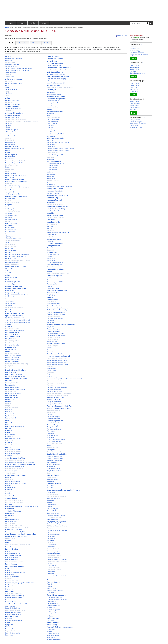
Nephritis (50, 213)
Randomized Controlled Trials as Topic (59, 393)
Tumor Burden (52, 588)
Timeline (35, 43)
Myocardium (51, 178)
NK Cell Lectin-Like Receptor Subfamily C (60, 186)
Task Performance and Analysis (57, 530)
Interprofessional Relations (14, 598)
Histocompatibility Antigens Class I (16, 536)
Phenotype (50, 280)
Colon (7, 280)
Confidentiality (10, 297)
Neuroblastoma (52, 224)
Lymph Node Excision (55, 59)
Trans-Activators (52, 566)
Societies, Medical (53, 479)
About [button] (22, 23)
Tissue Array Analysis (54, 555)
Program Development (54, 329)
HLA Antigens (10, 515)
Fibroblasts (9, 431)
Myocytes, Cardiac (53, 180)
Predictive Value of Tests (55, 318)
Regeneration (51, 413)
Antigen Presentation (13, 106)
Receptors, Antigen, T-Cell (55, 397)
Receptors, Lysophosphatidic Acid (60, 406)
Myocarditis (50, 176)
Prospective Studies (53, 337)
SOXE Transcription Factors (56, 439)
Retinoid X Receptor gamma (56, 425)
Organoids (50, 248)
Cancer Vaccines (11, 190)
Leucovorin (9, 619)
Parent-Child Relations (55, 269)
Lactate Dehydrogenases (13, 614)
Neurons (50, 228)
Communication (10, 291)
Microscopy (50, 140)
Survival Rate (52, 511)
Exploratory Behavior (12, 414)
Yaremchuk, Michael (136, 128)
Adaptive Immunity (11, 67)
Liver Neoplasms (11, 629)
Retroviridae (51, 431)
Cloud (11, 43)
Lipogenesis (9, 625)
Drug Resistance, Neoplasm (16, 370)
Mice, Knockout (52, 124)
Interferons (9, 587)
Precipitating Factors (53, 316)
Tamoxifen (50, 528)
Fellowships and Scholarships (15, 426)
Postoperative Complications (56, 312)
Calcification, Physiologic (13, 186)
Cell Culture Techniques (13, 211)
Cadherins (9, 184)
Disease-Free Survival (12, 362)
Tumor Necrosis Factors (54, 597)
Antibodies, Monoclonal (13, 104)
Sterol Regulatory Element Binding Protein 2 (63, 490)
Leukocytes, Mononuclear (14, 621)
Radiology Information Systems (57, 387)
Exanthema (9, 410)
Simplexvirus (51, 466)
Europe (8, 406)
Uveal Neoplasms (53, 606)
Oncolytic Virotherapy (55, 243)
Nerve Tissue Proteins (55, 215)
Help (33, 23)
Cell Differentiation (11, 219)
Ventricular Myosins (53, 612)
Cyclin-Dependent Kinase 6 (15, 318)
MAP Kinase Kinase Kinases (56, 74)
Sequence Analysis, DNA (55, 456)
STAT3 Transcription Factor (56, 443)
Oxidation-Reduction (53, 254)
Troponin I (50, 584)
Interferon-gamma (11, 585)
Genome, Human (11, 488)
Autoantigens (10, 134)
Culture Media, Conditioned (14, 307)
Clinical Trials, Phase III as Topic (16, 267)
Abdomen (8, 56)
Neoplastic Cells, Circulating (56, 209)
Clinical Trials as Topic (12, 265)
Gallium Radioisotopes (13, 454)
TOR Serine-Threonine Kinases (57, 526)
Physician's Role (53, 288)
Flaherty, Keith (135, 65)
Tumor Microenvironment (56, 595)
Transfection (51, 572)
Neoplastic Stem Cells (54, 211)
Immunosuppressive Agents (14, 562)
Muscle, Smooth (52, 170)
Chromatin (9, 252)
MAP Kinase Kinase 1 (55, 72)
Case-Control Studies (12, 202)
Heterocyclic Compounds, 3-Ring (16, 532)
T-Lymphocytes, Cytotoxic (56, 522)
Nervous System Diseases (55, 218)
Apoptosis (8, 124)
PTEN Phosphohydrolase (55, 263)
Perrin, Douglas (135, 108)
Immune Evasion (11, 549)
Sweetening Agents (53, 513)
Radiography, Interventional (56, 383)
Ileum (7, 543)
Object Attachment (54, 239)
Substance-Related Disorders (56, 496)
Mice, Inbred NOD (53, 122)
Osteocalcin (51, 250)
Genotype (8, 492)
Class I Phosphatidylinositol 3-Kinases (18, 261)
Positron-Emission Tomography (57, 310)
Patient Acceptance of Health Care (58, 273)
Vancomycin (51, 608)
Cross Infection (10, 301)
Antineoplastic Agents (12, 117)
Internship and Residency (15, 596)
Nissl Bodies (51, 235)
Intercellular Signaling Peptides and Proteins (19, 583)
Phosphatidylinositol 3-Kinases (57, 282)
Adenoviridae (10, 77)
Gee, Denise (134, 126)
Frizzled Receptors (11, 445)
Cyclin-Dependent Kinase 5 (14, 316)
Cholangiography (11, 244)
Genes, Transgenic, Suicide (15, 475)
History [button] (44, 23)
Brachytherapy (10, 169)
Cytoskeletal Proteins (12, 328)
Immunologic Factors (13, 555)
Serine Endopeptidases (54, 460)
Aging (7, 92)
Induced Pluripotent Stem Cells (15, 573)
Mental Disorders (52, 107)
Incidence (8, 568)
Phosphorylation (52, 284)
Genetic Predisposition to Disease (16, 484)
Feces (7, 424)
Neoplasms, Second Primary (57, 207)
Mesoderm (50, 113)
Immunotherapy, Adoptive (15, 566)
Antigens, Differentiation (14, 113)
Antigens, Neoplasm (13, 115)
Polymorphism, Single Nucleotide (57, 308)
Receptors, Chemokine (54, 402)
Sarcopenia (51, 450)
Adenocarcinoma (11, 73)
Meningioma (51, 105)
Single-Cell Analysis (54, 471)
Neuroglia (50, 226)
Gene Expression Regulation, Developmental (20, 462)
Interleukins (10, 591)
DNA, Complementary (12, 334)
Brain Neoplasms (11, 173)
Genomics (9, 490)
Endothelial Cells (11, 391)
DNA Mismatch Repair (12, 332)
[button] (151, 23)
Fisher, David (134, 91)
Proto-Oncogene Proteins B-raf (58, 356)
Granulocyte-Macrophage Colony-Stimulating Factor (22, 506)
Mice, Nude (50, 126)
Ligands (8, 623)
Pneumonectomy (53, 300)
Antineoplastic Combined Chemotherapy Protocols (21, 122)
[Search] (138, 23)
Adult (7, 85)
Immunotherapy (11, 564)
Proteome (50, 350)
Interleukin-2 (9, 589)
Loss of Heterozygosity (13, 633)
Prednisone (50, 320)
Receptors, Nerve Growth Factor (59, 408)
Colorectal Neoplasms (13, 286)
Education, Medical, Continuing (15, 376)
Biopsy (7, 150)
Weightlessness (53, 618)
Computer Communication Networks (17, 295)
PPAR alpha (51, 259)
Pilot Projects (51, 295)
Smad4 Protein (52, 477)
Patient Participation (54, 276)
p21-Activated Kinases (54, 639)
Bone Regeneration (12, 165)
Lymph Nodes (52, 61)
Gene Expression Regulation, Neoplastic (20, 464)
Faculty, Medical (10, 418)
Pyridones (50, 367)
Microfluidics (51, 136)
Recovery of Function (54, 410)
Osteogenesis (52, 252)
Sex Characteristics (53, 462)
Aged (7, 87)
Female (8, 428)
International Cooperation (13, 593)
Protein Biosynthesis (53, 339)
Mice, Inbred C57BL (53, 120)
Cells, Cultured (10, 232)
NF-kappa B (51, 184)
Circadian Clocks (11, 259)
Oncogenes (51, 241)
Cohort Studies (10, 273)
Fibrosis (8, 433)
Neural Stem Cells (53, 222)
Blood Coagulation (11, 155)
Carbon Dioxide (10, 192)
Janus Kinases (10, 606)
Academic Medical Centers (14, 58)
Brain (7, 171)
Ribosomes (50, 433)
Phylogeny (50, 286)
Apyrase (8, 126)
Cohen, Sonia (134, 67)
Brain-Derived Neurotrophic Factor (16, 175)
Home (11, 23)
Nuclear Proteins (52, 237)
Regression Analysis (53, 417)
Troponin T (50, 586)
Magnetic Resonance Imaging (56, 79)
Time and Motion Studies (55, 549)
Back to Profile (122, 36)
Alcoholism (9, 94)
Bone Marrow (10, 159)
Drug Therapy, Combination (14, 374)
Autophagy (9, 138)
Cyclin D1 (8, 311)
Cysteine (8, 324)
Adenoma (8, 75)
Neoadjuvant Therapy (55, 189)
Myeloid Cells (51, 174)
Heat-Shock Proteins (12, 519)
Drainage (8, 368)
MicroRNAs (50, 132)
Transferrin (50, 574)
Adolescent (9, 81)
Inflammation (9, 575)
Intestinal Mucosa (11, 602)
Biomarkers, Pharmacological (15, 148)
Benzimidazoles (10, 144)
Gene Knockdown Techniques (15, 467)
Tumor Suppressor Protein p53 (57, 599)
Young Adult (51, 629)
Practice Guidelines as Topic (56, 314)
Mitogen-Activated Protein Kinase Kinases (60, 149)
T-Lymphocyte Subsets (54, 517)
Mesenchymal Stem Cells (55, 111)
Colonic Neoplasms (13, 282)
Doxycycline (9, 366)
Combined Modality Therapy (16, 289)
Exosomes (9, 412)
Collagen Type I (11, 278)
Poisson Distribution (53, 304)
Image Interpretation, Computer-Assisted (18, 545)
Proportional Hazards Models (56, 335)
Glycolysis (9, 504)
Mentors (49, 109)
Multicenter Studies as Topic (56, 164)
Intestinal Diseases (11, 600)
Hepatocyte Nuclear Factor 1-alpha (17, 528)
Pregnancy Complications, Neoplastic (61, 324)
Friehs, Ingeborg (135, 102)
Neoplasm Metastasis (55, 191)
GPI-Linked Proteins (13, 450)
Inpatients (8, 579)
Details (47, 43)
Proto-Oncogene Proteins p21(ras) (58, 364)
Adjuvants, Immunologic (14, 79)
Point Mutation (51, 302)
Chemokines (9, 236)
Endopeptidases (11, 385)
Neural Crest (51, 220)
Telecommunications (53, 534)
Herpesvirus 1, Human (14, 530)
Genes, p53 (9, 479)
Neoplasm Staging (54, 198)
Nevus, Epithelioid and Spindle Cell (58, 232)
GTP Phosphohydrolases (13, 452)
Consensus (9, 299)
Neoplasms (51, 202)
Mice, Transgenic (52, 130)
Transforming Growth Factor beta (57, 576)
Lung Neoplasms (53, 56)
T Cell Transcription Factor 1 (56, 515)
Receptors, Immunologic (55, 404)
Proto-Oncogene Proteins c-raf (57, 362)
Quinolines (50, 373)
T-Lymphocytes (52, 519)
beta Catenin (51, 637)
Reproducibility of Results (55, 423)
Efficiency (8, 381)
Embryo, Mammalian (12, 383)
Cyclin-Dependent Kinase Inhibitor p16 (18, 320)
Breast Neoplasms (11, 177)
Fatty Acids (9, 422)
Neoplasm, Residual (54, 200)
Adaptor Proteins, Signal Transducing (17, 71)
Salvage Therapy (52, 447)
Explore (134, 58)
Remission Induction (53, 419)
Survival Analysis (52, 509)
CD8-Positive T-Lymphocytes (16, 182)
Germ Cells (9, 494)
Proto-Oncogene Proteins (55, 354)
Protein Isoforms (52, 341)
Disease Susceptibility (12, 360)
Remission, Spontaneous (55, 421)
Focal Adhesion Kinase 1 (13, 439)
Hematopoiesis (10, 523)
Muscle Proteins (52, 168)
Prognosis (51, 327)
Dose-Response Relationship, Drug (17, 364)
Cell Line (8, 221)
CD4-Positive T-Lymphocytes (15, 179)
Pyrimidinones (51, 369)
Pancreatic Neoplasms (55, 265)
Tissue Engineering (53, 557)
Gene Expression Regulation (15, 460)
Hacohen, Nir (134, 71)
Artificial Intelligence (12, 130)
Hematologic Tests (11, 521)
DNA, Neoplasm (10, 339)
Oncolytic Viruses (53, 246)
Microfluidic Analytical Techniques (58, 134)
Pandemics (50, 267)
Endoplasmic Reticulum (13, 387)
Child (7, 242)
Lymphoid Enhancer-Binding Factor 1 (59, 70)
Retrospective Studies (54, 429)
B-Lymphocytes (10, 140)
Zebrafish (50, 631)
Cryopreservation (11, 303)
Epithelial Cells (10, 400)
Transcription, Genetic (54, 570)
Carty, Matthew (135, 104)
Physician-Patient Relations (57, 291)
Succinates (50, 500)
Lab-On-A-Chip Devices (13, 612)
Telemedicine (51, 536)
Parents (49, 271)
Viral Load (50, 616)
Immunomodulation (11, 558)
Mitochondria (51, 147)
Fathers (8, 420)
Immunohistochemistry (13, 553)
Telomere (50, 543)
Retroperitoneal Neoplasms (56, 427)
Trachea (49, 563)
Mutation (50, 172)
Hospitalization (10, 538)
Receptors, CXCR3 (54, 400)
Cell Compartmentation (13, 209)
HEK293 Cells (10, 513)
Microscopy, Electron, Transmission (58, 142)
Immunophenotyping (12, 560)
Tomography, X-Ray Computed (57, 561)
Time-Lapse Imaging (53, 551)
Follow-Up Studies (11, 441)
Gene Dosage (10, 456)
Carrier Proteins (10, 198)
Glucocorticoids (11, 498)
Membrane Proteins (53, 101)
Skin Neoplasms (53, 475)
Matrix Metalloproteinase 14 (56, 83)
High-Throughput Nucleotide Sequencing (20, 534)
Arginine (8, 128)
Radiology (50, 385)
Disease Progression (12, 358)
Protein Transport (52, 346)
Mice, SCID (50, 128)
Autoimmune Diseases (13, 136)
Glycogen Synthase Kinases (14, 502)
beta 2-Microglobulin (53, 635)
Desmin (8, 351)
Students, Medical (53, 494)
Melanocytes (51, 90)
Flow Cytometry (10, 435)
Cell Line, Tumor (11, 224)
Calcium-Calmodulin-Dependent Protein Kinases (21, 188)
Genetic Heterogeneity (12, 482)
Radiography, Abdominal (55, 381)
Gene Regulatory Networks (14, 469)
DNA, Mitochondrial (13, 337)
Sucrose (49, 503)
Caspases (9, 207)
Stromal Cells (51, 492)
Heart (7, 517)
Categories (23, 43)
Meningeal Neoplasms (54, 103)
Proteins (49, 348)
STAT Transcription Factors (55, 441)
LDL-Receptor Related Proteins (15, 610)
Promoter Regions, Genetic (56, 333)
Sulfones (50, 507)
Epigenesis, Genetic (12, 397)
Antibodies (9, 102)
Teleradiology (51, 538)
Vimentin (50, 614)
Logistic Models (10, 631)
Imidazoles (9, 547)
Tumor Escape (51, 593)
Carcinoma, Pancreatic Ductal (16, 196)
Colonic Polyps (10, 284)
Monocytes (50, 157)
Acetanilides (9, 60)
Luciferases (9, 635)
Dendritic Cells (11, 347)
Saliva (49, 445)
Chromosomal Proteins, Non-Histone (17, 254)
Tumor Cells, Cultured (55, 591)
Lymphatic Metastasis (55, 63)
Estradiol (8, 404)
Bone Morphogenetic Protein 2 (15, 161)
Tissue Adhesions (53, 553)
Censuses (9, 234)
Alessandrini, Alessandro (138, 124)
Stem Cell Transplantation (55, 486)
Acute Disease (10, 62)
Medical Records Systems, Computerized (60, 87)
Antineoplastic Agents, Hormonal (16, 119)
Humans (8, 541)
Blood (8, 153)
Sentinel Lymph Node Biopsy (58, 454)
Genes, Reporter (11, 473)
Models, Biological (53, 153)
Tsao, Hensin (134, 89)
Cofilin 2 (8, 271)
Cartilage (8, 200)
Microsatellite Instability (56, 138)
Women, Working (53, 623)
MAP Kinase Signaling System (58, 77)
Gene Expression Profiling (15, 458)
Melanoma (51, 92)
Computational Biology (13, 293)
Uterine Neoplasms (53, 603)
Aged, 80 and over (11, 90)
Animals (8, 98)
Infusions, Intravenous (12, 577)
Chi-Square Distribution (13, 240)
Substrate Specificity (53, 498)
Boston (8, 167)
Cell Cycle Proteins (11, 215)
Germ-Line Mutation (12, 496)
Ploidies (50, 297)
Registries (50, 415)
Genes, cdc (9, 477)
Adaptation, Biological (12, 64)
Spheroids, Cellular (54, 484)
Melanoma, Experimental (56, 96)
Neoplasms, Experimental (55, 204)
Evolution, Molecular (12, 408)
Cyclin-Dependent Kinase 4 (15, 314)
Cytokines (8, 326)
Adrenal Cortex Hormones (14, 83)
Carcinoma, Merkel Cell (13, 194)
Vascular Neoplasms (53, 610)
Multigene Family (52, 166)
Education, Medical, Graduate (16, 379)
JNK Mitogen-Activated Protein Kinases (18, 604)
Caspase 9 (9, 205)
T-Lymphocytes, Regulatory (56, 524)
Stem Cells (50, 488)
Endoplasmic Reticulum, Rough (15, 389)
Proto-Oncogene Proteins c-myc (57, 360)
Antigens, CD (10, 111)
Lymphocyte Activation (54, 66)
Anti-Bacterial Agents (12, 100)
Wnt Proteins (51, 620)
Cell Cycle (9, 213)
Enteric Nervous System (13, 393)
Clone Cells (9, 269)
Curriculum (9, 309)
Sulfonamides (51, 505)
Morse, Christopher (136, 122)
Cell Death (9, 217)
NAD (48, 182)
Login (7, 27)
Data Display (9, 343)
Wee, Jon (133, 110)
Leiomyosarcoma (12, 616)
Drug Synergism (10, 372)
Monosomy (50, 159)
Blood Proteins (10, 157)
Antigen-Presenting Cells (13, 109)
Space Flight (51, 481)
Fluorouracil (9, 437)
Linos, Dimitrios (135, 120)
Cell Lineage (9, 226)
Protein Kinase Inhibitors (56, 344)
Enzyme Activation (11, 395)
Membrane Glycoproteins (56, 99)
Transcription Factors (54, 568)
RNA (48, 375)
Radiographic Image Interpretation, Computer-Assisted (64, 379)
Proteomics (50, 352)
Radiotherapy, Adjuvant (54, 391)
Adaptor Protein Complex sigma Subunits (19, 69)
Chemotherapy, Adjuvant (13, 238)
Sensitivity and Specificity (55, 452)
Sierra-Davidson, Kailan (138, 73)
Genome (8, 486)
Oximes (49, 256)
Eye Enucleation (11, 416)
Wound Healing (52, 625)
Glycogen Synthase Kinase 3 (15, 500)
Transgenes (51, 578)
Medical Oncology (53, 85)
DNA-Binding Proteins (12, 341)
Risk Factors (51, 437)
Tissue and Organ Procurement (57, 559)
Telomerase (51, 541)
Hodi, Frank (134, 87)
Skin (48, 473)
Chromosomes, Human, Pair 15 (15, 256)
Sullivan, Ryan (135, 69)
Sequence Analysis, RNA (55, 458)
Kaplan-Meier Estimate (13, 608)
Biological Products (11, 146)
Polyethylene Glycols (54, 306)
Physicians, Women (54, 293)
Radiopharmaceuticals (54, 389)
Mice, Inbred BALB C (54, 117)
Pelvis (49, 278)
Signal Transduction (53, 465)
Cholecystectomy (11, 246)
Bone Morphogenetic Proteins (15, 163)
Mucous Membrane (54, 161)
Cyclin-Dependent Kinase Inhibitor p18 (18, 322)
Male (49, 81)
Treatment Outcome (53, 582)
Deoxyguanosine (11, 349)
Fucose (8, 447)
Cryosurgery (9, 305)
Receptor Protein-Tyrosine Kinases (58, 395)
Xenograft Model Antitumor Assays (60, 627)
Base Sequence (10, 142)
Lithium (8, 627)
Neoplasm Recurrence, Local (57, 195)
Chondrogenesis (11, 250)
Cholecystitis (9, 248)
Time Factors (51, 547)
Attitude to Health (11, 132)
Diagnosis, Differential (12, 353)
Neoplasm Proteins (53, 193)
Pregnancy (50, 322)
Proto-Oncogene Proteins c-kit (56, 358)
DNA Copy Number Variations (15, 330)
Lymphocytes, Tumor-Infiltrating (59, 68)
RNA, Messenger (52, 377)
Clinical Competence (12, 263)
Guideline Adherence (13, 511)
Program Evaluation (53, 331)
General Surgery (11, 471)
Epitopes (8, 401)
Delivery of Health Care (13, 345)
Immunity (8, 551)
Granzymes (9, 509)
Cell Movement (10, 228)
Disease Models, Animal (13, 355)
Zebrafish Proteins (53, 633)
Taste (49, 532)
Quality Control (52, 371)
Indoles (8, 571)
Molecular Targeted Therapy (57, 155)
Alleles (7, 96)
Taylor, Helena (134, 106)
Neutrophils (50, 230)
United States (51, 601)
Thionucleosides (52, 545)
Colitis (8, 275)
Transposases (51, 580)
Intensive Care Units (12, 581)
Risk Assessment (52, 435)
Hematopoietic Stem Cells (14, 525)
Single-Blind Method (53, 469)
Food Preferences (11, 443)
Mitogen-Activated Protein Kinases (58, 151)
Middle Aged (51, 144)
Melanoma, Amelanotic (54, 94)
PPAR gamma (51, 261)
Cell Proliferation (11, 230)
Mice (49, 115)
